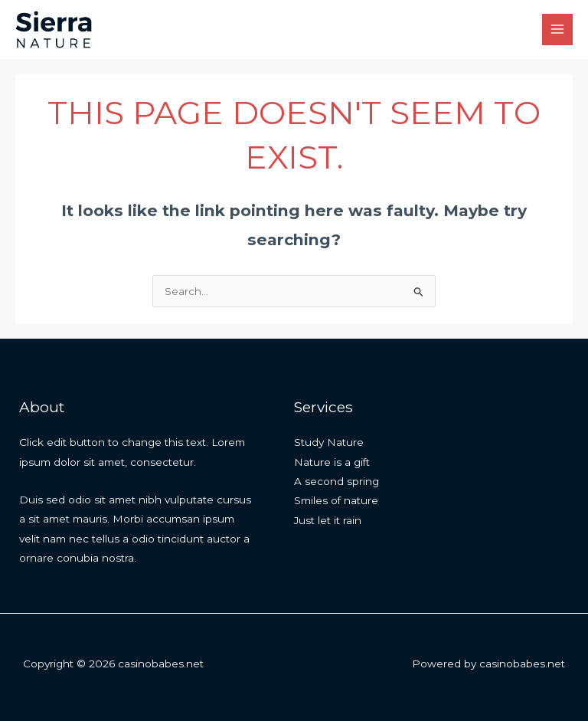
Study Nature (329, 442)
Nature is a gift (332, 462)
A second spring (336, 481)
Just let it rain (328, 520)
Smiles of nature (336, 500)
